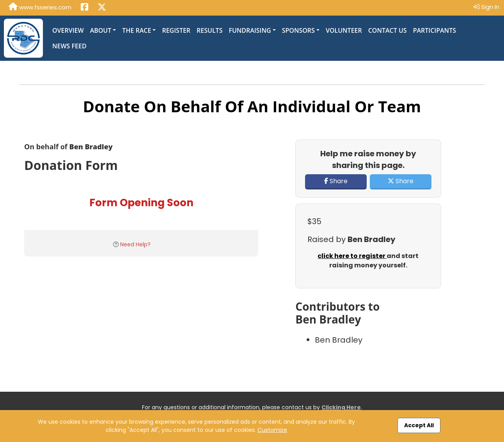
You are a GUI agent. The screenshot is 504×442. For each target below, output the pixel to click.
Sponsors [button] (298, 30)
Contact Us (388, 30)
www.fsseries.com (40, 7)
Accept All (419, 425)
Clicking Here (341, 407)
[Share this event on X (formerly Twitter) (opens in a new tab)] (102, 8)
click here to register (352, 256)
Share (336, 181)
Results (209, 30)
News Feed (69, 46)
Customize (272, 430)
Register (176, 30)
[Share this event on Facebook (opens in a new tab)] (84, 8)
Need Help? (135, 244)
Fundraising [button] (250, 30)
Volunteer (344, 30)
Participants (435, 30)
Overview (68, 30)
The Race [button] (137, 30)
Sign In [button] (486, 7)
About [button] (101, 30)
